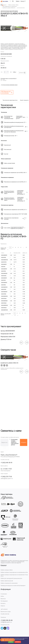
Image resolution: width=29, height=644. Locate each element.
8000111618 (4, 294)
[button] (21, 343)
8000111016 (4, 289)
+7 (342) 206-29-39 (7, 620)
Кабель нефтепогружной (7, 581)
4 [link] (18, 247)
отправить (24, 442)
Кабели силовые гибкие (7, 570)
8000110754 (4, 262)
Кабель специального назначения (9, 583)
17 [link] (26, 247)
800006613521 (4, 301)
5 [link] (21, 247)
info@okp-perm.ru (6, 622)
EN (13, 1)
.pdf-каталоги (4, 609)
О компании (4, 594)
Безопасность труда (6, 612)
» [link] (8, 250)
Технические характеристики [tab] (10, 100)
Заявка (18, 1)
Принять (11, 642)
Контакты (3, 603)
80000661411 (4, 278)
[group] (14, 28)
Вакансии (3, 599)
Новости (3, 606)
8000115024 (4, 308)
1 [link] (10, 247)
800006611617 (4, 292)
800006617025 (5, 310)
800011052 (4, 257)
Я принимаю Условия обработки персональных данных (15, 442)
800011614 (4, 285)
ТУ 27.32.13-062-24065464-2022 (9, 85)
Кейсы (2, 596)
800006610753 (5, 260)
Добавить (22, 73)
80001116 (3, 267)
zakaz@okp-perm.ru (7, 478)
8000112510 (4, 276)
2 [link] (13, 247)
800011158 (4, 271)
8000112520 (4, 299)
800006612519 (4, 296)
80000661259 (4, 273)
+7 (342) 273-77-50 (6, 477)
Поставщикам (4, 601)
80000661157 (4, 269)
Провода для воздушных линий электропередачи (13, 586)
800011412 (4, 280)
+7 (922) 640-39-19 (6, 463)
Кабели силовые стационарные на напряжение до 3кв (14, 572)
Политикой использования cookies (18, 639)
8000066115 (4, 264)
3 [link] (16, 247)
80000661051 (4, 255)
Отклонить (18, 642)
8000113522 (4, 303)
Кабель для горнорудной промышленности (11, 578)
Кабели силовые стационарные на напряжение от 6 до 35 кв (14, 575)
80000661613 (4, 283)
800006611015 (4, 287)
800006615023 (5, 305)
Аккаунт (23, 1)
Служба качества (5, 614)
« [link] (8, 247)
